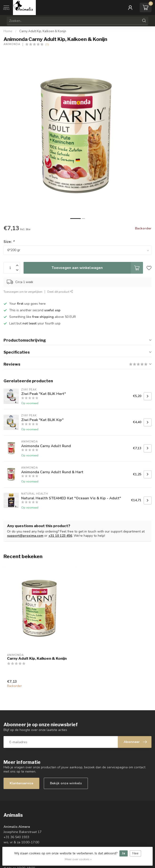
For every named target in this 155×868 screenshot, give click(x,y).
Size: (9, 242)
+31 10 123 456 (60, 536)
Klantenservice (21, 783)
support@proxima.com (25, 536)
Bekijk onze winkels (66, 783)
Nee (135, 853)
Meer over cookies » (78, 859)
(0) (47, 44)
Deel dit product (60, 292)
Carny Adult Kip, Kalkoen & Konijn (43, 31)
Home (8, 31)
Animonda (12, 44)
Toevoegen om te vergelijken (23, 292)
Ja (124, 853)
